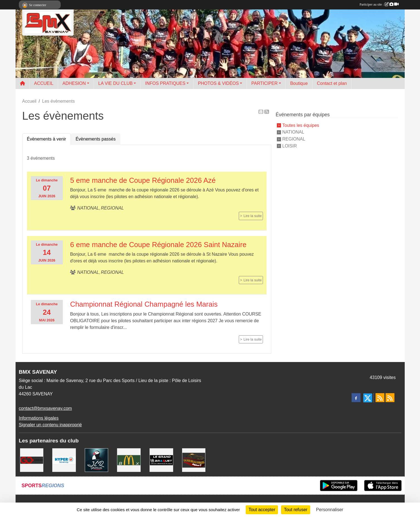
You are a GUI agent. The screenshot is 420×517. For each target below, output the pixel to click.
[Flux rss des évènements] (390, 398)
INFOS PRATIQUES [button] (165, 83)
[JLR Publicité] (97, 460)
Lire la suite (253, 216)
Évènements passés (96, 139)
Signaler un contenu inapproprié (50, 425)
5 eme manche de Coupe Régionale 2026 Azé (143, 180)
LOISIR (290, 146)
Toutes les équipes (301, 125)
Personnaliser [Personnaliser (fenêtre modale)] (330, 510)
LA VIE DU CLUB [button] (116, 83)
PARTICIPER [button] (264, 83)
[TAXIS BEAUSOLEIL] (194, 460)
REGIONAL (294, 139)
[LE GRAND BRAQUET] (161, 460)
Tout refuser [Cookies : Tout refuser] (295, 510)
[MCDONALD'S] (129, 460)
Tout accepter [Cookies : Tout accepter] (262, 510)
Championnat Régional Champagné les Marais (144, 304)
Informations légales (39, 418)
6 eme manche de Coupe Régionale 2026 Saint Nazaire (158, 245)
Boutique (299, 83)
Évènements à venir (47, 139)
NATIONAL (293, 132)
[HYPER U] (64, 460)
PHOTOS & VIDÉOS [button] (218, 83)
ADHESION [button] (74, 83)
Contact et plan (332, 83)
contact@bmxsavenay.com (45, 408)
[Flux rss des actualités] (380, 398)
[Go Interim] (32, 460)
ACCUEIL (44, 83)
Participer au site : (379, 4)
